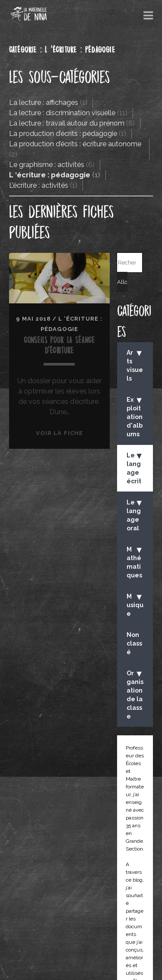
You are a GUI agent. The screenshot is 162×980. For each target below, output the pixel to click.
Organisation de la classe (135, 694)
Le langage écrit (135, 468)
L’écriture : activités (39, 185)
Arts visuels (135, 365)
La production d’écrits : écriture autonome (75, 144)
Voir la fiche (59, 433)
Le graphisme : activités (47, 165)
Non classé (134, 643)
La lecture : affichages (44, 102)
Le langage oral (135, 515)
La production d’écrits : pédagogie (63, 134)
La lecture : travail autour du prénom (67, 123)
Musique (135, 604)
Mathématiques (135, 562)
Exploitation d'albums (135, 416)
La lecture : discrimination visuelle (62, 113)
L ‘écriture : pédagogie (50, 175)
